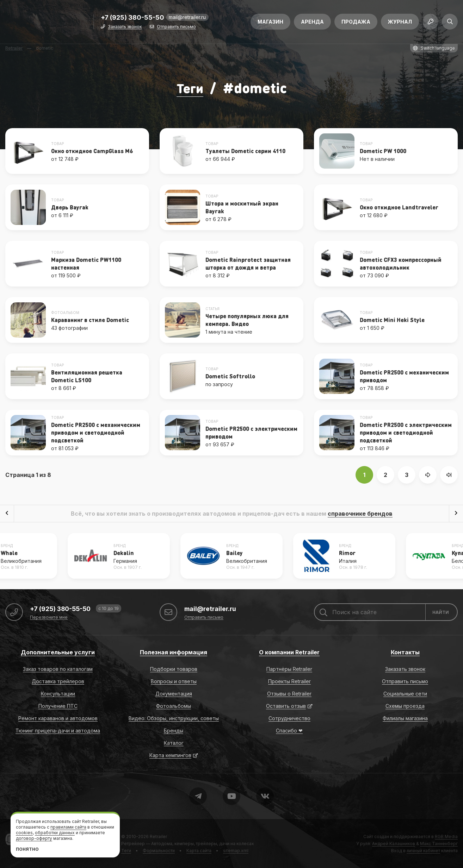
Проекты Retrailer (289, 681)
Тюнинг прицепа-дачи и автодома (58, 730)
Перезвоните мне (49, 617)
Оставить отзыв (286, 706)
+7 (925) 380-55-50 (132, 20)
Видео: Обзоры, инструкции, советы (174, 718)
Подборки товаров (174, 669)
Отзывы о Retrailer (289, 693)
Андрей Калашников (394, 843)
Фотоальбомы (174, 706)
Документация (174, 693)
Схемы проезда (405, 706)
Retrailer (158, 836)
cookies (24, 833)
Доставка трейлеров (58, 681)
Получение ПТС (58, 706)
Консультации (58, 693)
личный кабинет (423, 850)
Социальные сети (405, 693)
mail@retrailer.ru (187, 19)
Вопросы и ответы (174, 681)
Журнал (400, 24)
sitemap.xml (236, 850)
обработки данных (55, 833)
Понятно (27, 849)
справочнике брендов (360, 513)
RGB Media (446, 836)
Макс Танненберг (439, 843)
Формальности (159, 850)
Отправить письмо (176, 29)
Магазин (270, 24)
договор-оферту (34, 838)
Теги (190, 87)
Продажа (356, 24)
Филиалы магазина (405, 718)
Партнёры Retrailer (289, 669)
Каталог (174, 743)
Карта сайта (199, 850)
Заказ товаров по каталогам (58, 669)
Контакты (405, 652)
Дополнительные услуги (58, 652)
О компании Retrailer (289, 652)
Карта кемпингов (170, 755)
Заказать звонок (125, 29)
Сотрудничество (289, 718)
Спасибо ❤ (289, 730)
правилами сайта (68, 827)
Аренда (312, 24)
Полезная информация (174, 652)
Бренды (174, 730)
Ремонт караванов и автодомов (58, 718)
